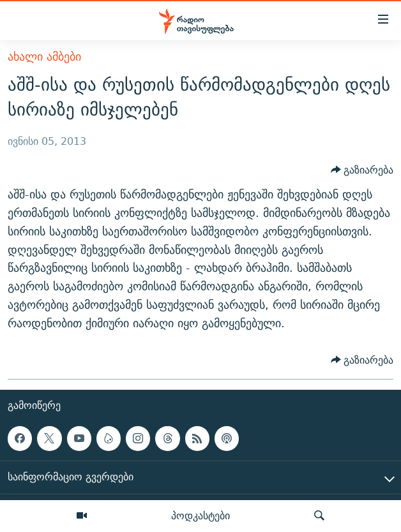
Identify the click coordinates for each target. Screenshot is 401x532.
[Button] (362, 170)
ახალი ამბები (44, 56)
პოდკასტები (200, 515)
